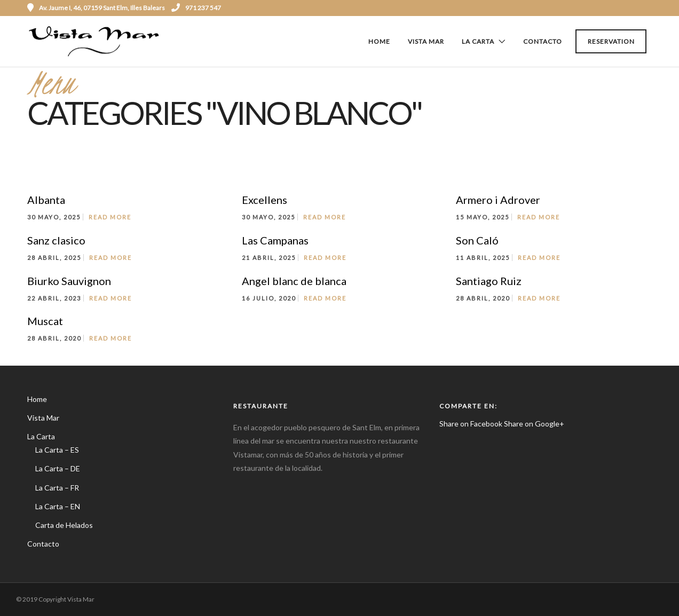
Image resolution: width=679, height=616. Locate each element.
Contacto (543, 41)
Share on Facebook (471, 424)
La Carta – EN (58, 506)
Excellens (265, 200)
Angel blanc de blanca (294, 281)
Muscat (45, 321)
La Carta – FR (57, 488)
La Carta (478, 41)
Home (379, 41)
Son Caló (477, 240)
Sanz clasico (56, 240)
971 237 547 (196, 8)
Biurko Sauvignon (69, 281)
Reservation (611, 41)
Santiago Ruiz (489, 281)
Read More (110, 217)
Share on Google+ (534, 424)
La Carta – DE (58, 468)
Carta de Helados (64, 525)
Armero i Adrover (498, 200)
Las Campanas (275, 240)
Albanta (46, 200)
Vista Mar (426, 41)
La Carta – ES (57, 450)
